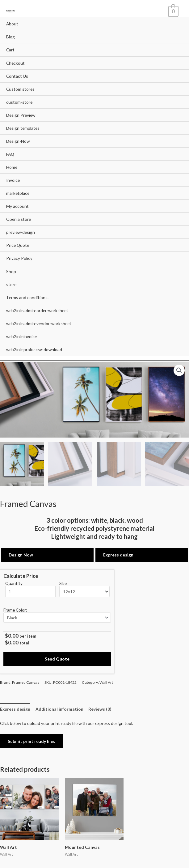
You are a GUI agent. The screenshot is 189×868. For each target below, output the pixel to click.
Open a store (19, 219)
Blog (10, 37)
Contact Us (17, 76)
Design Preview (21, 115)
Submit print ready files (31, 740)
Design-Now (18, 141)
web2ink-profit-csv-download (34, 349)
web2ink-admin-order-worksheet (37, 310)
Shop (11, 271)
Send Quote (57, 658)
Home (12, 167)
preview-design (21, 232)
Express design (118, 554)
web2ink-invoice (21, 336)
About (12, 24)
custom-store (19, 102)
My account (17, 206)
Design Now (21, 554)
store (11, 284)
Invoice (13, 180)
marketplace (18, 193)
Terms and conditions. (27, 297)
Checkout (15, 63)
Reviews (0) (100, 708)
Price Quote (18, 245)
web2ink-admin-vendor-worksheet (39, 323)
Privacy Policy (19, 258)
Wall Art (106, 681)
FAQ (10, 154)
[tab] (15, 708)
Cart (10, 50)
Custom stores (20, 89)
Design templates (23, 128)
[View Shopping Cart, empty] (173, 11)
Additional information (59, 708)
